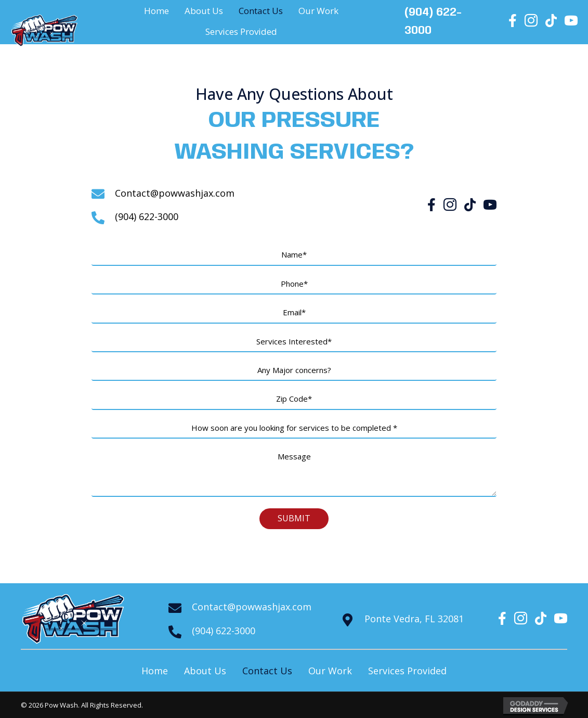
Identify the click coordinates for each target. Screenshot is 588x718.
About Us (205, 671)
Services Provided (407, 671)
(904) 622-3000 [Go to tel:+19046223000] (147, 216)
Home (155, 671)
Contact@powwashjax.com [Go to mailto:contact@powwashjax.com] (175, 193)
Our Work (330, 671)
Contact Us (267, 671)
